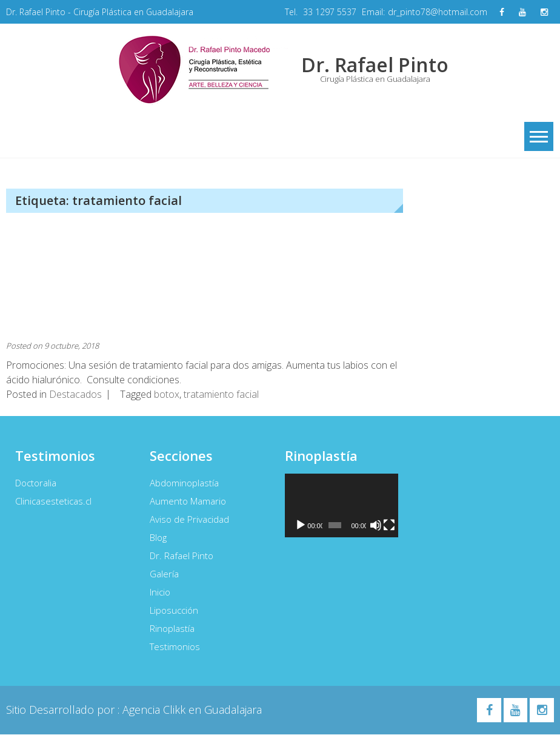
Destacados (75, 395)
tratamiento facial (221, 395)
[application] (342, 506)
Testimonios (175, 647)
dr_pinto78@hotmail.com (438, 12)
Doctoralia (36, 483)
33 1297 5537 (330, 12)
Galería (164, 574)
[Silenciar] (376, 526)
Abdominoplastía (184, 483)
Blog (158, 538)
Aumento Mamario (188, 502)
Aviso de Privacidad (189, 520)
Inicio (160, 592)
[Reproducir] (301, 526)
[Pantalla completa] (389, 526)
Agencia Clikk (155, 710)
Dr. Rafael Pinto (182, 556)
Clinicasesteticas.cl (53, 502)
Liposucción (174, 611)
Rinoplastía (172, 629)
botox (167, 395)
